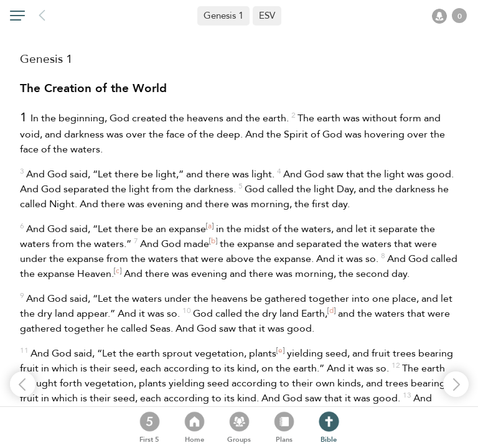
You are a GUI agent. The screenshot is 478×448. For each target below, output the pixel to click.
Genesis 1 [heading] (46, 59)
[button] (267, 16)
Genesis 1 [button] (223, 16)
